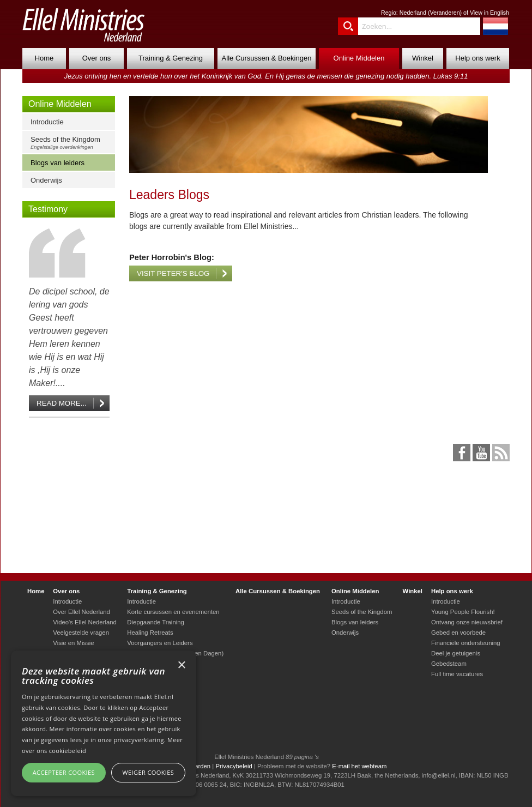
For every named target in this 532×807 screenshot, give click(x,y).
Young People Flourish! (463, 612)
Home (44, 58)
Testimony (48, 209)
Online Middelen (359, 58)
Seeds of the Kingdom (71, 143)
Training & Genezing (171, 58)
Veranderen (445, 13)
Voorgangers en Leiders (160, 643)
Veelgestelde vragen (81, 633)
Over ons (97, 58)
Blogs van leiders (58, 163)
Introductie (47, 122)
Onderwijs (46, 180)
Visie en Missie (73, 643)
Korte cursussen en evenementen (173, 612)
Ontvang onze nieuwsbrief (467, 622)
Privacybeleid (234, 766)
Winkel (423, 58)
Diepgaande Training (156, 622)
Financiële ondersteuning (466, 643)
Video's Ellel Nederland (85, 622)
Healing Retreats (150, 633)
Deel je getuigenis (456, 653)
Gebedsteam (449, 664)
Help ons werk (477, 58)
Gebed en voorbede (458, 633)
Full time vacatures (457, 674)
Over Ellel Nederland (81, 612)
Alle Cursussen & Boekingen (267, 58)
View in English (489, 13)
